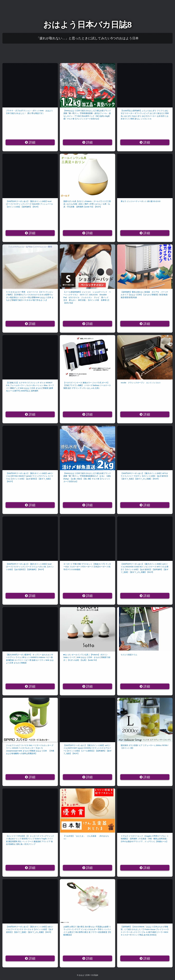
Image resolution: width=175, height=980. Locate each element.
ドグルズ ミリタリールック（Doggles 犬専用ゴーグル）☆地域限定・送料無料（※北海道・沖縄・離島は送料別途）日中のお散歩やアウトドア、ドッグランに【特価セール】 (145, 839)
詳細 (30, 142)
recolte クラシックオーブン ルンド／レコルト (141, 383)
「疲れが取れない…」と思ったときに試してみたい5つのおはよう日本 (88, 38)
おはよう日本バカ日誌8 (87, 25)
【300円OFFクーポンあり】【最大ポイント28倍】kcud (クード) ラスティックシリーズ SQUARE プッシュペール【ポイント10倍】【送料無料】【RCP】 (29, 204)
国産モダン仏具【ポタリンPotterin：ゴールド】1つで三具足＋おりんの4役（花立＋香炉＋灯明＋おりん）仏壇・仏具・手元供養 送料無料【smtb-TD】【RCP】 (87, 204)
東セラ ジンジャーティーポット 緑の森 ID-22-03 (141, 201)
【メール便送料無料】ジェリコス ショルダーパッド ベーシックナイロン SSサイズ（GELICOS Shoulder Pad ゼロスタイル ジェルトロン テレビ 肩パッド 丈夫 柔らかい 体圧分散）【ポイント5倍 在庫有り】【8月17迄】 (87, 297)
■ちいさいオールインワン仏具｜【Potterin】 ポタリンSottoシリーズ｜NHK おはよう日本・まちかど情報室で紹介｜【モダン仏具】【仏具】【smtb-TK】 (87, 657)
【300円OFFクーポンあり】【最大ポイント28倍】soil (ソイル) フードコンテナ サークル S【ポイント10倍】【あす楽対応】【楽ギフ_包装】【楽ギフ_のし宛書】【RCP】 (30, 929)
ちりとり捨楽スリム (129, 655)
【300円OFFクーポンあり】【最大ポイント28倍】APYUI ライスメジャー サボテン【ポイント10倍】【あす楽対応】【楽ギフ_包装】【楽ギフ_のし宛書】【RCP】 (145, 476)
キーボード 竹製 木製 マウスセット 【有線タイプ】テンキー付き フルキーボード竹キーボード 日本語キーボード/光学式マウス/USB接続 (87, 567)
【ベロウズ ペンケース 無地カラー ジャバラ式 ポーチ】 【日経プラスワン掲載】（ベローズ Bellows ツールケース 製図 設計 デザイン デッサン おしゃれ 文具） (87, 385)
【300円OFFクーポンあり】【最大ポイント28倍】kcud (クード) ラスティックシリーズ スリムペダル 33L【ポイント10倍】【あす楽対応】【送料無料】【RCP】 (30, 567)
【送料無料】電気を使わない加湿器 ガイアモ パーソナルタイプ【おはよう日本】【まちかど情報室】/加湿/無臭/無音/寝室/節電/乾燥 (144, 295)
